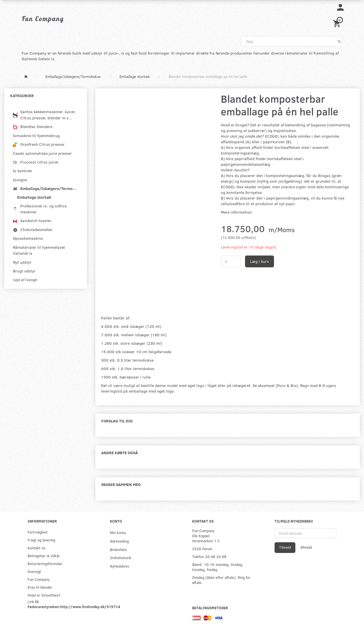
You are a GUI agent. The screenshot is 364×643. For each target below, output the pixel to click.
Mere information (236, 212)
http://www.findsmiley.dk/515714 (90, 607)
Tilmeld (285, 547)
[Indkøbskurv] (338, 23)
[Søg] (339, 41)
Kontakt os (36, 548)
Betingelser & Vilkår (44, 556)
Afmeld (306, 547)
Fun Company (39, 579)
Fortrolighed (37, 532)
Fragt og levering (41, 540)
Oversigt (34, 571)
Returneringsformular (45, 564)
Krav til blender (40, 587)
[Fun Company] (43, 19)
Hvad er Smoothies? (44, 595)
